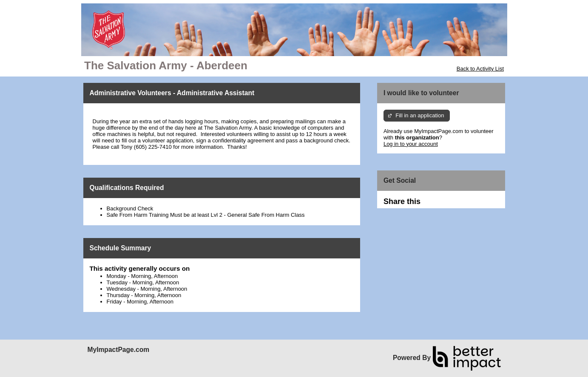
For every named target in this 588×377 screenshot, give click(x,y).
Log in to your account (411, 144)
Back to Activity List (480, 69)
